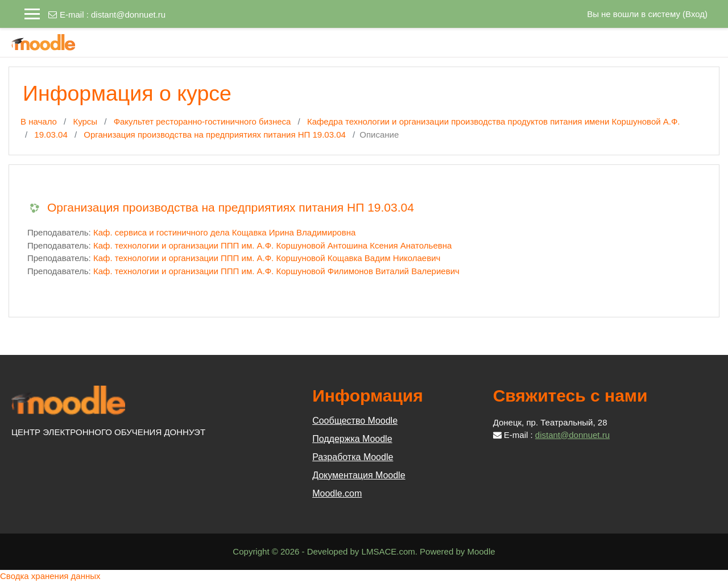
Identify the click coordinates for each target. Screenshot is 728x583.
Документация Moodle (359, 475)
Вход (695, 14)
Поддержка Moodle (352, 439)
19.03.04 (51, 135)
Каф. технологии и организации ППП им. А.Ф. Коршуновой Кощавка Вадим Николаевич (267, 258)
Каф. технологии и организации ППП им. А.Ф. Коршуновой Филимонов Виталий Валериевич (276, 271)
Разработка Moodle (353, 457)
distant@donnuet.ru (128, 15)
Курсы (85, 121)
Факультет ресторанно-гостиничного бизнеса (202, 121)
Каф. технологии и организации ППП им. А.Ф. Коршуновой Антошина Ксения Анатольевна (272, 245)
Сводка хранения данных (50, 576)
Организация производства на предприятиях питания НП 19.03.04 (215, 135)
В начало (39, 121)
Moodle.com (337, 493)
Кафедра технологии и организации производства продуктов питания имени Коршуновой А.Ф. (494, 121)
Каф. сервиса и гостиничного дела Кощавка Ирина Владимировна (224, 232)
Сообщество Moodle (355, 421)
